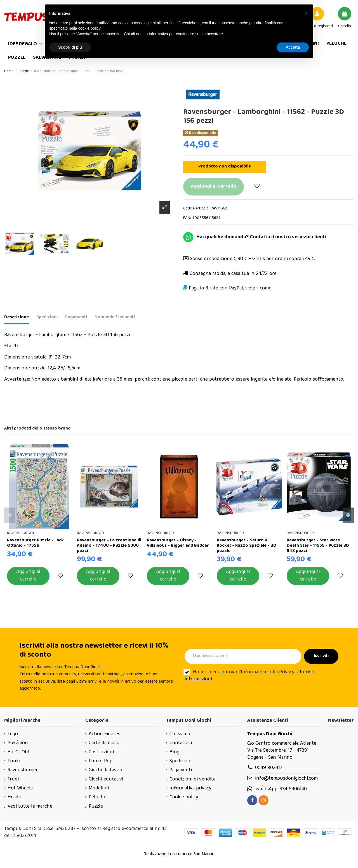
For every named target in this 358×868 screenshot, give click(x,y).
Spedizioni (47, 318)
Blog (174, 752)
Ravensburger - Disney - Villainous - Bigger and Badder (178, 543)
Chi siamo (180, 734)
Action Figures (104, 734)
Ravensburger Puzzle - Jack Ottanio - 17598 (35, 543)
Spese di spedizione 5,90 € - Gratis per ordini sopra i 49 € (252, 259)
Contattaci (181, 743)
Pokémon (18, 743)
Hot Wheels (20, 788)
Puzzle (96, 807)
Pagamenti (76, 318)
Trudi (13, 779)
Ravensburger (23, 770)
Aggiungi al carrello (214, 187)
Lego (13, 734)
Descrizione (17, 318)
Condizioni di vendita (192, 779)
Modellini (99, 788)
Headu (15, 797)
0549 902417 (269, 768)
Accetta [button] (293, 47)
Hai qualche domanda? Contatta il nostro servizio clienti (261, 237)
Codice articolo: (196, 209)
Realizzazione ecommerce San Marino (179, 854)
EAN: (187, 218)
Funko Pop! (101, 761)
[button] (306, 13)
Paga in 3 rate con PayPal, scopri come (230, 288)
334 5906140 (293, 789)
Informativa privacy (190, 788)
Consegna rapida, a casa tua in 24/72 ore (233, 274)
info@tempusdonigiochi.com (286, 779)
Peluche (97, 797)
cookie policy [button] (89, 28)
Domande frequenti (115, 318)
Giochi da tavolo (106, 770)
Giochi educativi (106, 779)
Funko (15, 761)
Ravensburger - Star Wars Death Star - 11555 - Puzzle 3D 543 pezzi (318, 546)
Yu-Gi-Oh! (18, 752)
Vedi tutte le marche (30, 807)
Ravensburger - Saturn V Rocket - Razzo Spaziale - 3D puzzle (247, 546)
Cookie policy (184, 797)
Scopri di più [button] (70, 47)
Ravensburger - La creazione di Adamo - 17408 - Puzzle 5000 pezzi (109, 546)
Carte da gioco (104, 743)
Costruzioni (101, 752)
